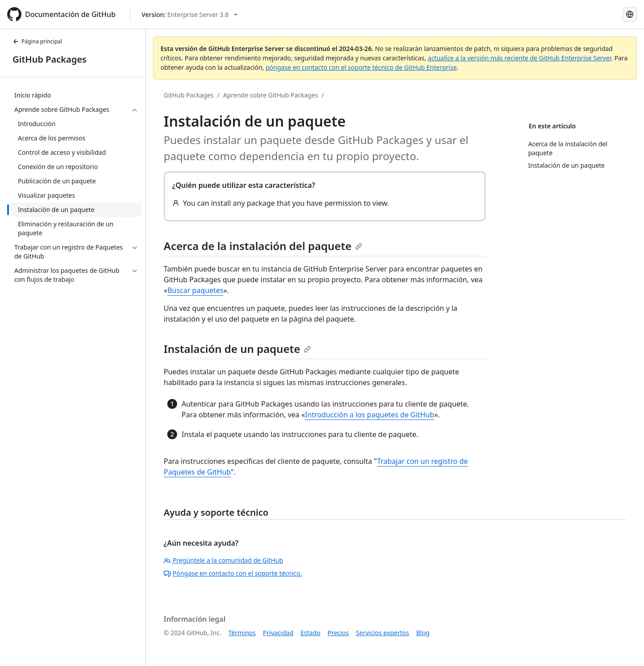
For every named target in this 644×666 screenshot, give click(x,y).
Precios (338, 633)
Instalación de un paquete (237, 349)
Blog (423, 633)
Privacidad (278, 633)
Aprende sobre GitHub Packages (271, 95)
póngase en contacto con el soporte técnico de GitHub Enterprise (361, 67)
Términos (242, 633)
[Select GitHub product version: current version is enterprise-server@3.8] (189, 15)
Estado (310, 633)
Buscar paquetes (195, 290)
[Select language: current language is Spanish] (630, 14)
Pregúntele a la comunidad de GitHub (223, 560)
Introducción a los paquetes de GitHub (370, 415)
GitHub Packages (49, 59)
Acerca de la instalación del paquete (263, 246)
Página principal (37, 41)
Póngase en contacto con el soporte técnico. (233, 573)
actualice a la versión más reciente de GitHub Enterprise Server (520, 58)
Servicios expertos (383, 633)
